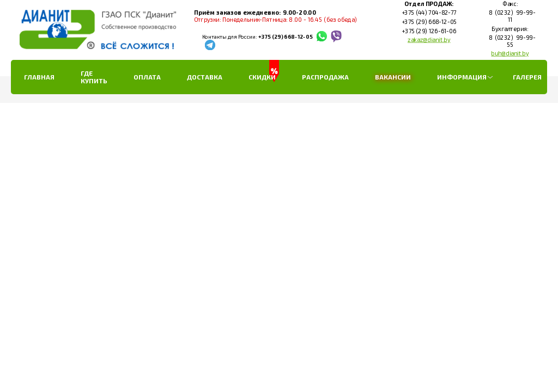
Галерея (527, 77)
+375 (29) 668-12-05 (285, 37)
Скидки (262, 77)
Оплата (147, 77)
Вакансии (393, 77)
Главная (39, 77)
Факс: (510, 4)
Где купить (94, 77)
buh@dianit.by (510, 53)
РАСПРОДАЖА (325, 77)
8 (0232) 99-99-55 (510, 41)
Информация (462, 77)
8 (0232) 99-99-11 (510, 17)
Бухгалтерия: (510, 29)
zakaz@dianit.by (429, 40)
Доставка (205, 77)
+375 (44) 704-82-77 (429, 13)
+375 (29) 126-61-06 (429, 31)
